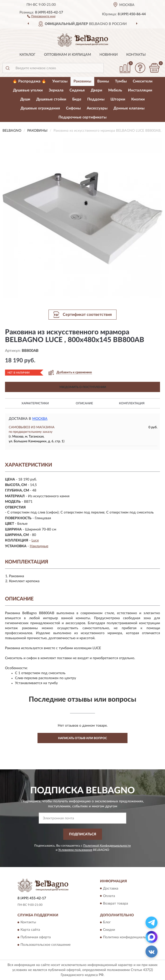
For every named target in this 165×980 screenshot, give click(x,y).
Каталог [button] (27, 55)
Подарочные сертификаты (82, 117)
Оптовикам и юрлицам (67, 55)
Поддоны (96, 99)
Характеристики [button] (35, 403)
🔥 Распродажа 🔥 (29, 81)
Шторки (118, 99)
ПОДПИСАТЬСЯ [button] (83, 834)
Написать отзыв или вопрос (82, 738)
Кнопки (138, 99)
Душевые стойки (51, 99)
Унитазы (60, 81)
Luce (35, 540)
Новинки (109, 55)
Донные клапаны (129, 108)
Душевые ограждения (40, 108)
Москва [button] (40, 419)
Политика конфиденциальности (129, 937)
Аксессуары (97, 108)
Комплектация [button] (132, 403)
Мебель (115, 90)
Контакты (136, 55)
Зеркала (56, 90)
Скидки (109, 930)
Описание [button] (84, 403)
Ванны (103, 81)
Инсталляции (140, 90)
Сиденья (77, 90)
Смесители (143, 81)
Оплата (109, 896)
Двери (96, 90)
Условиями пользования (75, 850)
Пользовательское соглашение (45, 945)
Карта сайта (30, 930)
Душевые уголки (28, 90)
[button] (41, 16)
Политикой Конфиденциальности (107, 846)
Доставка (111, 889)
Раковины (82, 81)
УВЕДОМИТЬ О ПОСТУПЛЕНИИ (83, 387)
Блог (107, 922)
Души (25, 99)
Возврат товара (115, 904)
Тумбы (121, 81)
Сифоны (73, 108)
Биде (77, 99)
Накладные (39, 546)
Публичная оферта (36, 937)
